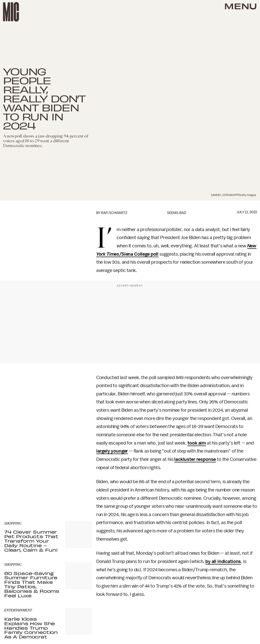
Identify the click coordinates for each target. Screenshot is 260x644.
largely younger (112, 451)
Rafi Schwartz (114, 213)
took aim (197, 443)
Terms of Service (74, 480)
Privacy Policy (15, 483)
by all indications (223, 561)
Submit (80, 473)
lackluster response (195, 459)
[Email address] (48, 459)
